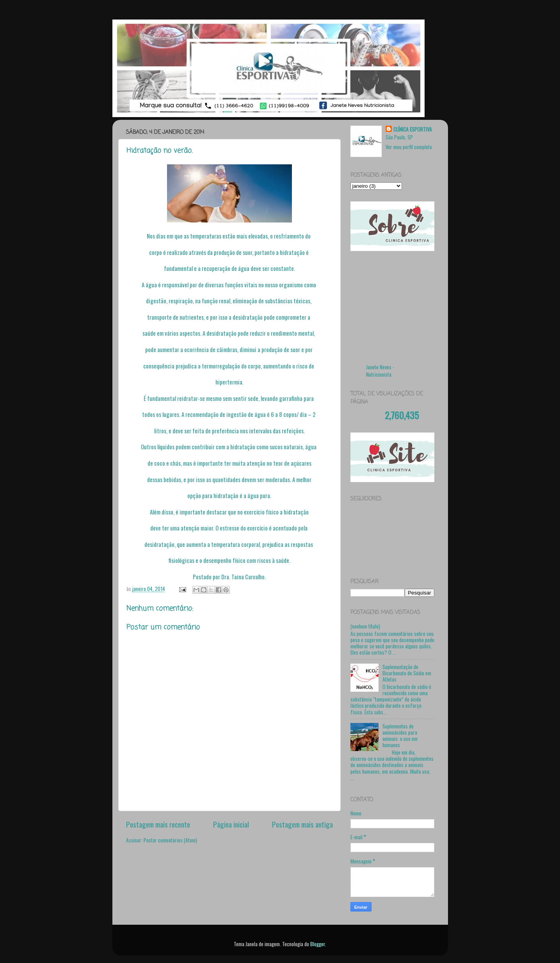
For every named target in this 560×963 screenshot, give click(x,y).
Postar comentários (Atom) (170, 840)
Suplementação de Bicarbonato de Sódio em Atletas (407, 673)
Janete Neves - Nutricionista (380, 371)
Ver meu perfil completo (409, 147)
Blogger (318, 944)
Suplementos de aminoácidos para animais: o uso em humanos (400, 736)
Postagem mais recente (158, 824)
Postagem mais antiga (302, 824)
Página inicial (231, 824)
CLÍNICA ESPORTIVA (413, 129)
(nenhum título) (365, 626)
